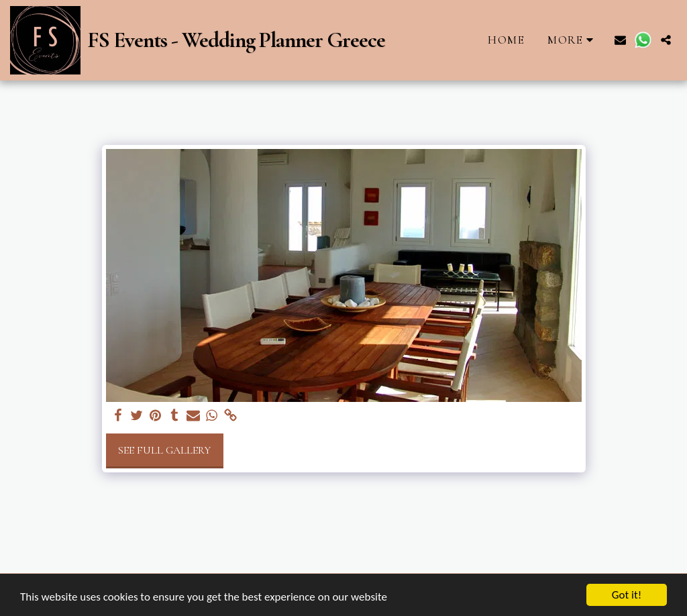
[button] (620, 40)
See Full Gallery (164, 450)
